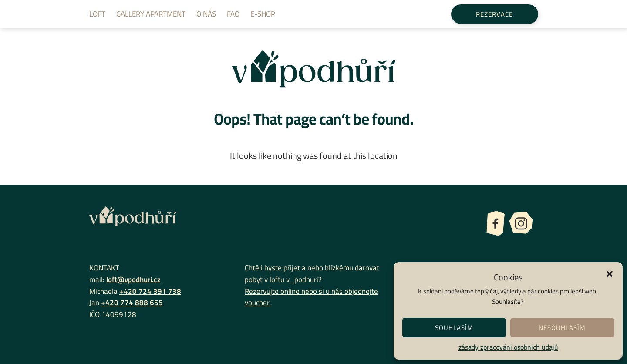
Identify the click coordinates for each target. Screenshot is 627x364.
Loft (97, 14)
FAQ (233, 14)
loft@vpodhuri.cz (133, 279)
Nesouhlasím (562, 328)
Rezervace (494, 14)
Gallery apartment (151, 14)
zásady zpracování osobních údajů (508, 347)
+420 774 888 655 (132, 302)
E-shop (263, 14)
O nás (206, 14)
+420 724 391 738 (150, 291)
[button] (610, 273)
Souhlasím (454, 328)
